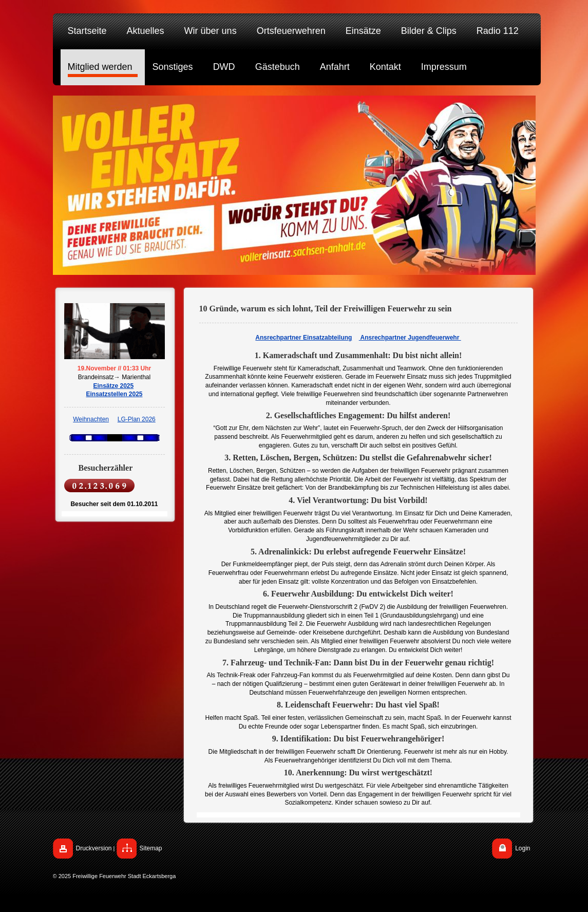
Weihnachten (91, 419)
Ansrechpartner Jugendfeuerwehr (410, 338)
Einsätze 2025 (113, 386)
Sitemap (151, 848)
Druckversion (94, 848)
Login (523, 848)
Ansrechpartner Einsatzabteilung (304, 338)
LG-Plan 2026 (137, 419)
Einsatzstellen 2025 (114, 394)
